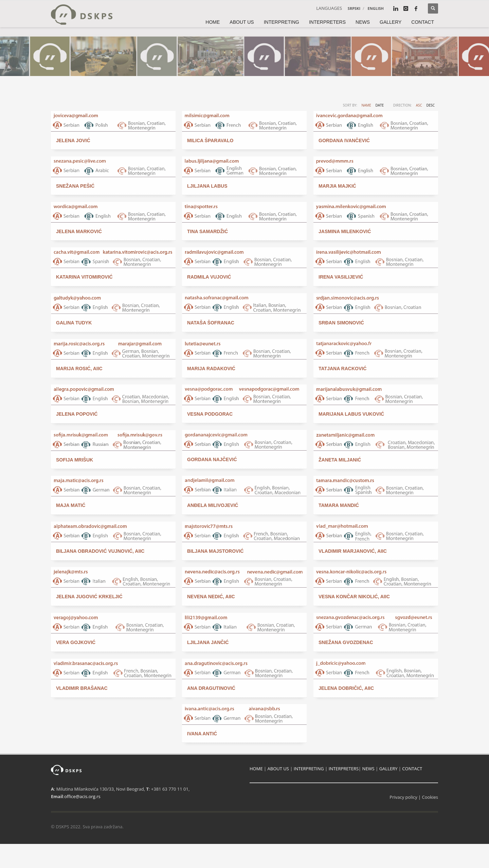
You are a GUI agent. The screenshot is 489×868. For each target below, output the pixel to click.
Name (366, 105)
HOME (256, 769)
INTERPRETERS (344, 769)
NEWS (368, 769)
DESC (430, 105)
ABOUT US (278, 769)
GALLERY (388, 769)
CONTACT (412, 769)
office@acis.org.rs (82, 796)
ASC (419, 105)
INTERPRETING (309, 769)
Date (379, 105)
